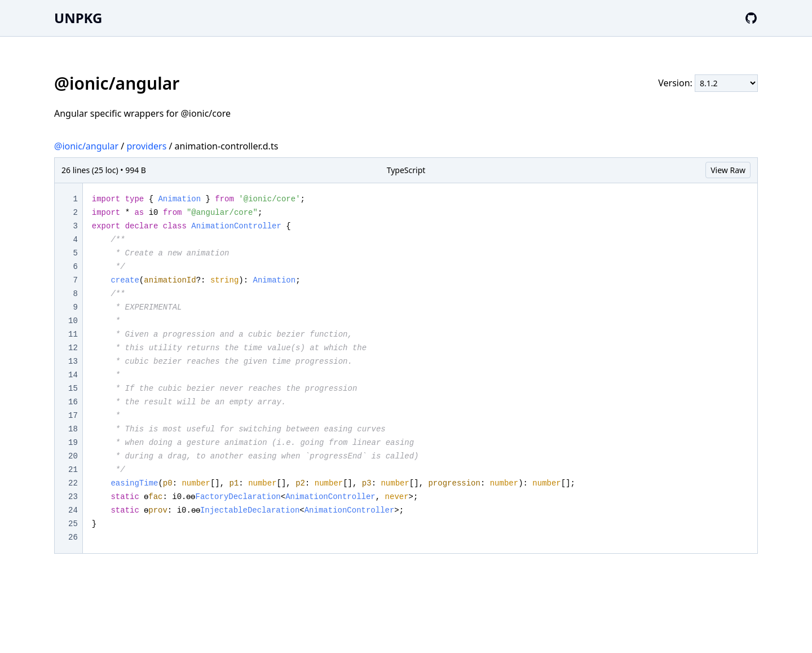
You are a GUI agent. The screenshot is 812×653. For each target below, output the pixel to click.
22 (73, 483)
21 (73, 470)
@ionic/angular (86, 146)
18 (73, 429)
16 (73, 402)
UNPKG (78, 18)
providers (146, 146)
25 (73, 524)
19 (73, 443)
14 (73, 375)
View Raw (728, 170)
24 (73, 510)
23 (73, 497)
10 (73, 321)
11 (73, 334)
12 (73, 348)
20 (73, 456)
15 (73, 389)
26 (73, 537)
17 (73, 416)
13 (73, 361)
